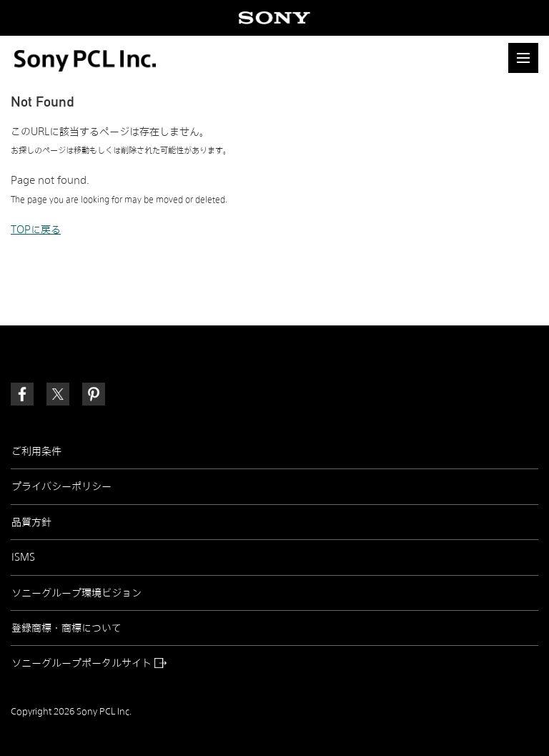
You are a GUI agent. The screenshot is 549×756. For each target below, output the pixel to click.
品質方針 (31, 522)
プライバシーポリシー (61, 486)
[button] (523, 58)
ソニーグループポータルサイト (89, 663)
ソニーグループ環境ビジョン (76, 593)
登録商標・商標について (66, 628)
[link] (94, 394)
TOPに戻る (36, 230)
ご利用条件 (36, 451)
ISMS (23, 557)
